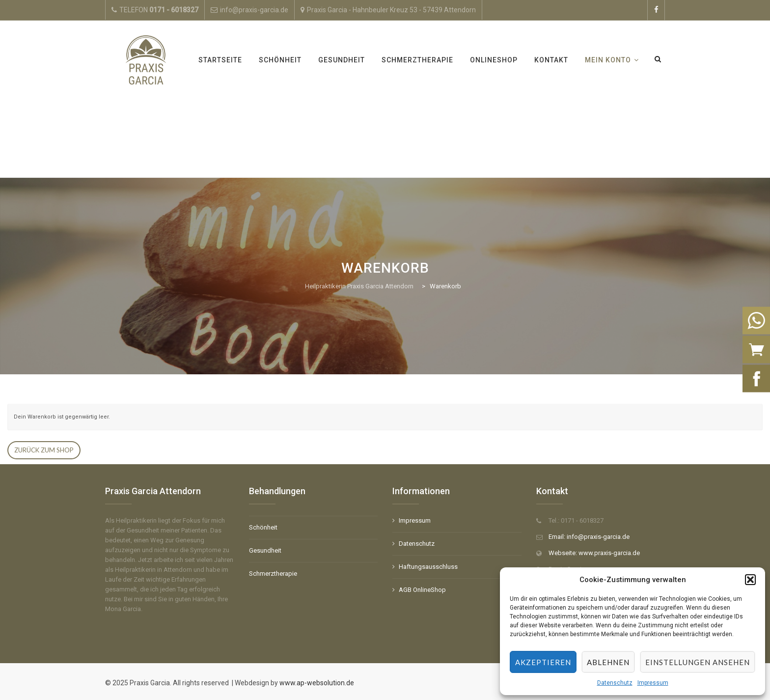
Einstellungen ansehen (698, 662)
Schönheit (280, 60)
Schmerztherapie (417, 60)
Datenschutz (615, 683)
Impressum (653, 683)
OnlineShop (494, 60)
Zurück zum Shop (44, 450)
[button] (750, 580)
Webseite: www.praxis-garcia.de (594, 553)
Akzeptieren (543, 662)
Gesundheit (342, 60)
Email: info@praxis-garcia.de (589, 537)
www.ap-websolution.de (316, 683)
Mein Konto (608, 60)
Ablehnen (608, 662)
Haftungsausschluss (428, 567)
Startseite (220, 60)
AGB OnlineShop (422, 590)
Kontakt (551, 60)
